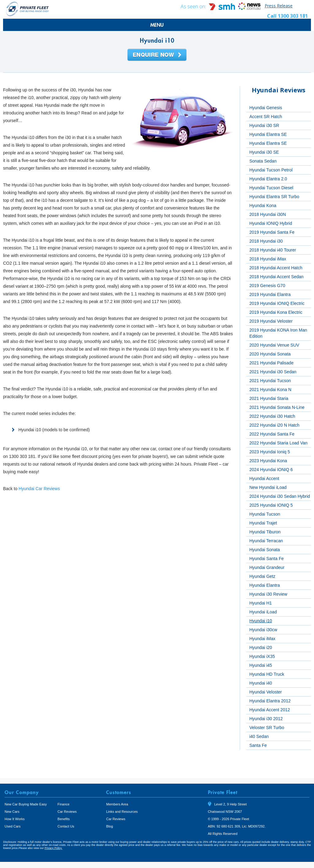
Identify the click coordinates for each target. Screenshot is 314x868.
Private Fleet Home (28, 9)
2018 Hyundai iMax (268, 259)
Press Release (279, 6)
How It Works (15, 819)
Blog (109, 826)
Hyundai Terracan (266, 541)
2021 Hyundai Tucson (270, 381)
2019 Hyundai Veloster (271, 321)
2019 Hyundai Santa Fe (272, 232)
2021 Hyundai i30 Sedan (273, 372)
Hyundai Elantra (265, 585)
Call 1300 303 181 (287, 16)
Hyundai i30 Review (268, 594)
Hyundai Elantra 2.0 (268, 179)
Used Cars (13, 826)
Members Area (117, 804)
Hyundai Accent (264, 478)
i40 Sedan (259, 736)
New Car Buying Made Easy (26, 804)
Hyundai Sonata (265, 550)
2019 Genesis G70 (267, 286)
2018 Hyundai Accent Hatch (276, 268)
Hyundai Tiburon (265, 532)
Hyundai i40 (261, 683)
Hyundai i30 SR (264, 125)
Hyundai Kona (263, 205)
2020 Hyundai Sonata (270, 354)
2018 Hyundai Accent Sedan (276, 277)
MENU (157, 25)
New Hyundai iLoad (268, 487)
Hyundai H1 (260, 603)
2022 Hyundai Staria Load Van (278, 443)
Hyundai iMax (262, 639)
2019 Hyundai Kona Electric (276, 312)
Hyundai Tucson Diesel (271, 188)
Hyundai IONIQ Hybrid (271, 223)
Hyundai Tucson (265, 514)
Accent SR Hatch (266, 117)
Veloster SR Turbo (267, 728)
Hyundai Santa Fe (266, 559)
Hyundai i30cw (263, 630)
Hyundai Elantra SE (268, 134)
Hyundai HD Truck (267, 674)
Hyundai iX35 (262, 656)
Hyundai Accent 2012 (270, 710)
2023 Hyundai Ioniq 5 (270, 452)
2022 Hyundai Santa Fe (272, 434)
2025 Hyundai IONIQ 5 (271, 505)
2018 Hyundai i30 (266, 241)
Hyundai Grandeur (267, 567)
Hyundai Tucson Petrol (271, 170)
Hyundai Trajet (263, 523)
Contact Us (66, 826)
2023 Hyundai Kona (268, 461)
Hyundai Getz (262, 576)
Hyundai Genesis (266, 108)
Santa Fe (258, 745)
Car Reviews (67, 812)
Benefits (64, 819)
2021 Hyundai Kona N (270, 390)
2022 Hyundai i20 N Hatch (274, 425)
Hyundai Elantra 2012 (270, 701)
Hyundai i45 (261, 665)
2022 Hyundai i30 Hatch (272, 416)
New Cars (12, 812)
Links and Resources (122, 812)
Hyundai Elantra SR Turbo (274, 197)
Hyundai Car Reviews (39, 489)
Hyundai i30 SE (264, 152)
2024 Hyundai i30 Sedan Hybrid (280, 496)
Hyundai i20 (261, 647)
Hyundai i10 (261, 621)
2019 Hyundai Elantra (270, 294)
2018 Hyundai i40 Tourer (273, 250)
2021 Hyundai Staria (269, 398)
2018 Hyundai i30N (268, 214)
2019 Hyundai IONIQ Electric (277, 303)
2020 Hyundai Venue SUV (274, 345)
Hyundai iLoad (263, 612)
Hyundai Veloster (266, 692)
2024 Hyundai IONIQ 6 (271, 470)
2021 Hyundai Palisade (271, 363)
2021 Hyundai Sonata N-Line (277, 407)
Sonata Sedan (263, 161)
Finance (64, 804)
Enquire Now (157, 55)
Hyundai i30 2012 (266, 719)
